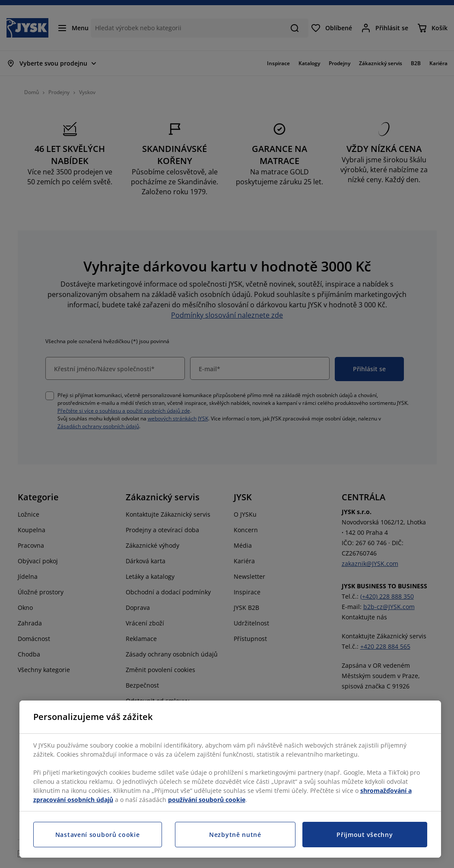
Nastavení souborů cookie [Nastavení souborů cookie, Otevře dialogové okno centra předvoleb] (98, 835)
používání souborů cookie (207, 800)
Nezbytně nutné (235, 835)
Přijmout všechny (365, 835)
